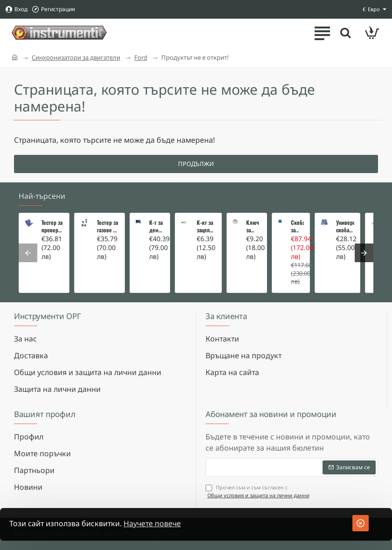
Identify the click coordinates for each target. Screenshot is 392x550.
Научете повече (152, 523)
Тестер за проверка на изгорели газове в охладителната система (52, 226)
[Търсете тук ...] (345, 33)
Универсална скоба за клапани (345, 226)
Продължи (196, 164)
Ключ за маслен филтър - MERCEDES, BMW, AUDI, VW (254, 226)
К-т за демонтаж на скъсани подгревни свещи (157, 226)
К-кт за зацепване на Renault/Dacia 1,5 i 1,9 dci (206, 226)
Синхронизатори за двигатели (76, 57)
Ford (141, 57)
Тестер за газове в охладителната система (108, 226)
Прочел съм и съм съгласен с (258, 491)
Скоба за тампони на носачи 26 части (297, 226)
